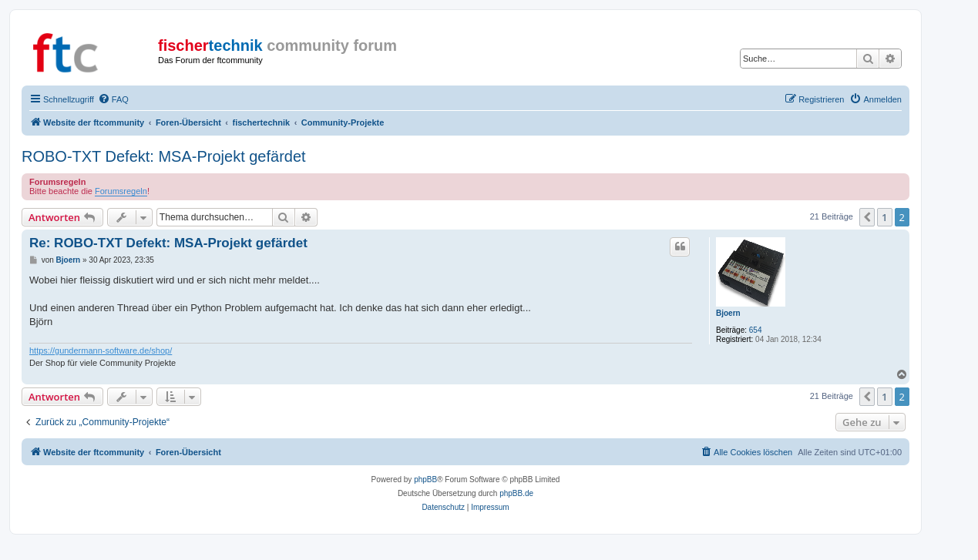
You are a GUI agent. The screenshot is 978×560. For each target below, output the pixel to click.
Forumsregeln (121, 191)
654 (756, 330)
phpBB (425, 480)
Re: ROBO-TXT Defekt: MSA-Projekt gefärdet (168, 243)
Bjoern (728, 313)
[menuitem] (113, 99)
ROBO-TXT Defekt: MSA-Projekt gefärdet (164, 156)
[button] (867, 217)
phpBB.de (516, 493)
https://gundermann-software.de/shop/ (101, 350)
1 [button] (884, 217)
